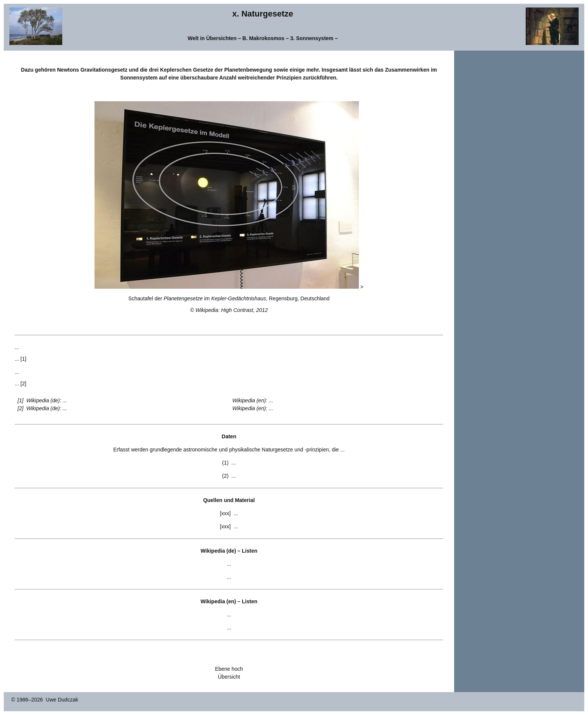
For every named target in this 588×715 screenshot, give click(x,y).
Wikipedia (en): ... (253, 400)
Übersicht (229, 677)
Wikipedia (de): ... (47, 400)
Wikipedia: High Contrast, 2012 (232, 310)
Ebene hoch (229, 669)
